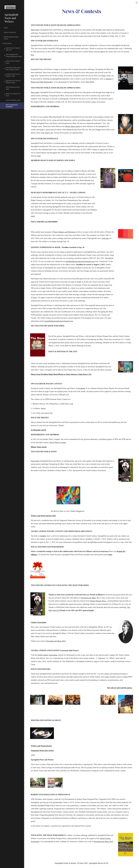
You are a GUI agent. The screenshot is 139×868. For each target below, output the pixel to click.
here (32, 55)
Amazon (109, 79)
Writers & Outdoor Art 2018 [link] (13, 95)
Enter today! (35, 30)
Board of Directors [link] (10, 32)
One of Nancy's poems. (58, 442)
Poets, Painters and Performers (65, 232)
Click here (105, 238)
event (33, 216)
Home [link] (6, 28)
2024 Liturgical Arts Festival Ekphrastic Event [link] (14, 55)
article (77, 126)
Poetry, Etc (49, 133)
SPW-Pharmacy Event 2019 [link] (13, 88)
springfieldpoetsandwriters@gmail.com (80, 261)
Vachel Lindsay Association (47, 655)
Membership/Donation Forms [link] (11, 38)
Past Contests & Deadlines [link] (12, 106)
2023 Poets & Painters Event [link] (13, 62)
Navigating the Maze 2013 (56, 641)
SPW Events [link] (8, 43)
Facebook (81, 388)
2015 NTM (90, 82)
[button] (137, 3)
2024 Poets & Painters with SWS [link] (13, 49)
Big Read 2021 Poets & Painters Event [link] (13, 82)
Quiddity (43, 536)
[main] (82, 11)
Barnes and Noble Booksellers (42, 82)
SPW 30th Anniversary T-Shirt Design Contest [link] (14, 69)
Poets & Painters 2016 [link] (13, 100)
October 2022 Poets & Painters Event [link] (13, 75)
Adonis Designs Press (98, 601)
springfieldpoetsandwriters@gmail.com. (59, 321)
